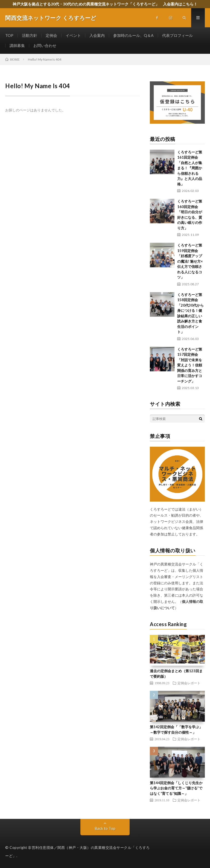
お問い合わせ (45, 45)
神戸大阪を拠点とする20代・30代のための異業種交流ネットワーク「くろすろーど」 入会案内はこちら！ (105, 4)
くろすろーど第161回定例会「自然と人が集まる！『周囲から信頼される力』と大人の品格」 (190, 168)
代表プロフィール (177, 35)
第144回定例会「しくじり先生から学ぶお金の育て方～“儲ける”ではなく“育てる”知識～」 (176, 788)
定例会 (51, 35)
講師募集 (17, 45)
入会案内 (97, 35)
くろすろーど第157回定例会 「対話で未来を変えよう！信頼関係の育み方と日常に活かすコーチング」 (190, 365)
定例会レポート (189, 683)
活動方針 (30, 35)
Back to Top (105, 828)
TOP (9, 35)
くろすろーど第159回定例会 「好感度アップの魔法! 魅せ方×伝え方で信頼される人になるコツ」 (190, 261)
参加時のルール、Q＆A (133, 35)
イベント (73, 35)
